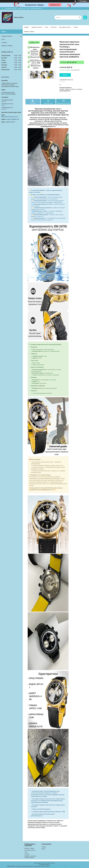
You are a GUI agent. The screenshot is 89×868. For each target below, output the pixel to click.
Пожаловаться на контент (57, 866)
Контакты (54, 27)
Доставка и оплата (65, 27)
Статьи (75, 27)
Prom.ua (53, 863)
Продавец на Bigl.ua (44, 865)
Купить (65, 75)
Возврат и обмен (29, 32)
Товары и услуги (36, 27)
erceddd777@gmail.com (12, 119)
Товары (44, 847)
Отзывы (4, 42)
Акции (43, 849)
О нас (46, 27)
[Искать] (80, 17)
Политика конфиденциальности (74, 866)
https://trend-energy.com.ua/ (10, 117)
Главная (26, 27)
